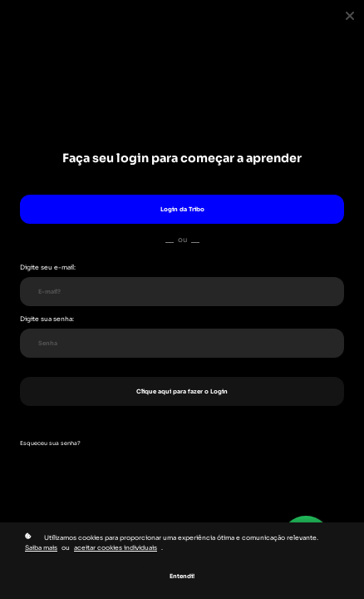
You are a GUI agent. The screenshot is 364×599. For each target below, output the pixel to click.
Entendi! (182, 576)
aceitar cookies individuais (116, 548)
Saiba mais (41, 548)
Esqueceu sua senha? (50, 443)
